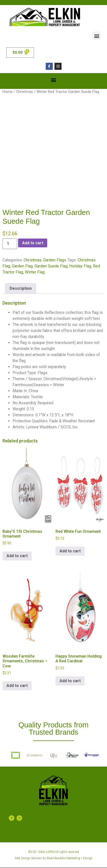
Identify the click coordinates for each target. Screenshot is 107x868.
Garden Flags (55, 260)
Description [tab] (21, 288)
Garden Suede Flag (51, 266)
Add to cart (33, 243)
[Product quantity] (10, 244)
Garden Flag (22, 266)
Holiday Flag (80, 266)
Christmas (24, 92)
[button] (97, 36)
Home (8, 92)
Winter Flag (35, 272)
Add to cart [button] (17, 556)
